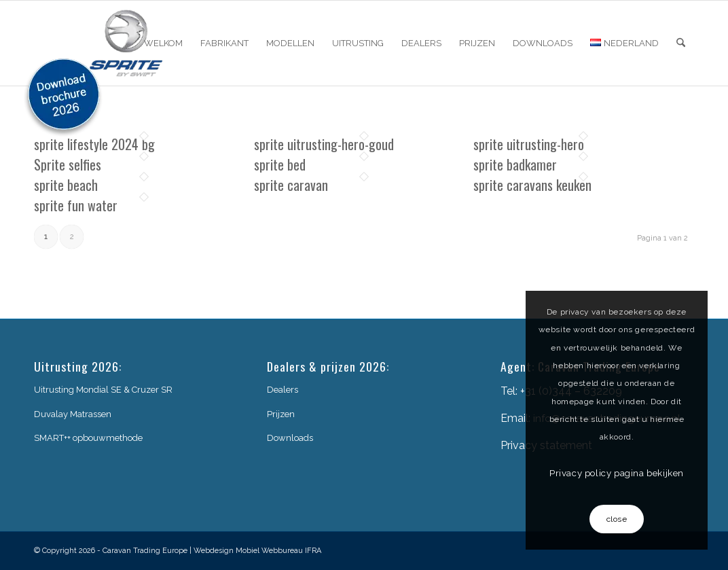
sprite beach (66, 185)
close (617, 519)
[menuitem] (163, 43)
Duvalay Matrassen (73, 414)
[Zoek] (681, 43)
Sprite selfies (68, 164)
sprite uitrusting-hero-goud (324, 144)
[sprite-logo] (126, 43)
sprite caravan (291, 185)
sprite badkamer (515, 164)
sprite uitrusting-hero (529, 144)
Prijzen (281, 414)
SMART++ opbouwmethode (88, 438)
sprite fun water (76, 205)
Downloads (290, 438)
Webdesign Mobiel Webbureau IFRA (257, 551)
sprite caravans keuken (532, 185)
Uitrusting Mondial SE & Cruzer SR (103, 390)
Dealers (283, 390)
